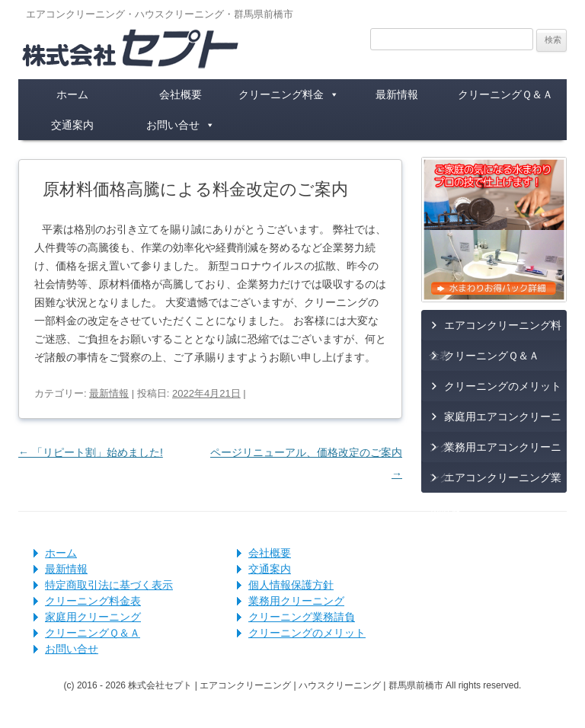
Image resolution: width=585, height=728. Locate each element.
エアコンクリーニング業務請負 (495, 482)
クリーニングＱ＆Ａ (505, 94)
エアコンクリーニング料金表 (495, 330)
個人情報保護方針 (291, 585)
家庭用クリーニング (93, 617)
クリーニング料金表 (93, 601)
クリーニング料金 (289, 94)
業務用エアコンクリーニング (495, 452)
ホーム (72, 94)
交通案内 (72, 125)
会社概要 (181, 94)
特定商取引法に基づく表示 (109, 585)
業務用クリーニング (296, 601)
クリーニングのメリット (503, 386)
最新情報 (397, 94)
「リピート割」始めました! (91, 452)
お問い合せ (181, 125)
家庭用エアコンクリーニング (495, 421)
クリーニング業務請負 (302, 617)
